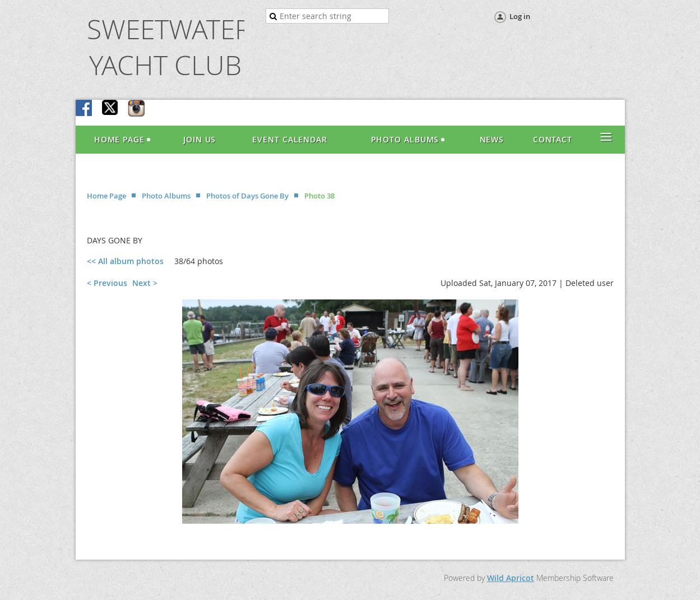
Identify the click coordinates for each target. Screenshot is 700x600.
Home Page (106, 196)
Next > (145, 283)
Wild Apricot (511, 578)
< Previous (107, 283)
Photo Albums (166, 196)
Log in (520, 16)
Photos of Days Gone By (247, 196)
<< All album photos (125, 261)
